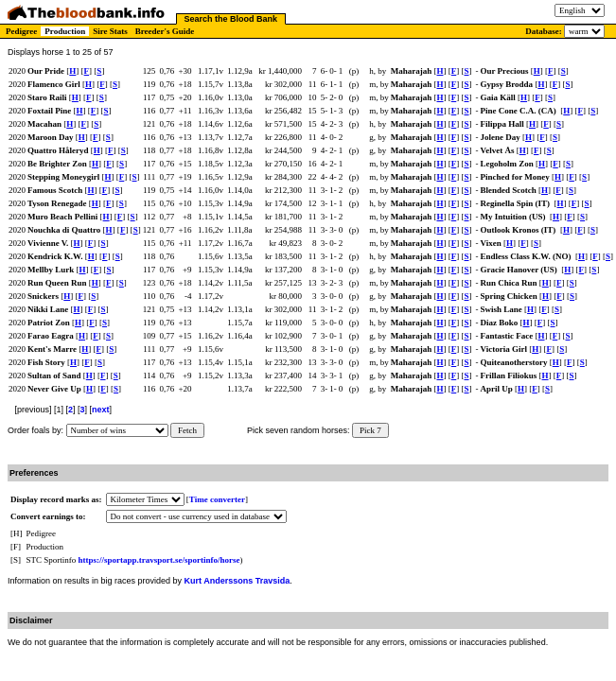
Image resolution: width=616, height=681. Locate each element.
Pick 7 (370, 430)
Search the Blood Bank (231, 19)
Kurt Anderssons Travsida (238, 581)
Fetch (187, 430)
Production (65, 31)
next (101, 410)
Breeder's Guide (165, 31)
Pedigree (21, 31)
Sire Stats (110, 31)
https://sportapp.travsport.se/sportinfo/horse (159, 560)
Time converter (217, 499)
